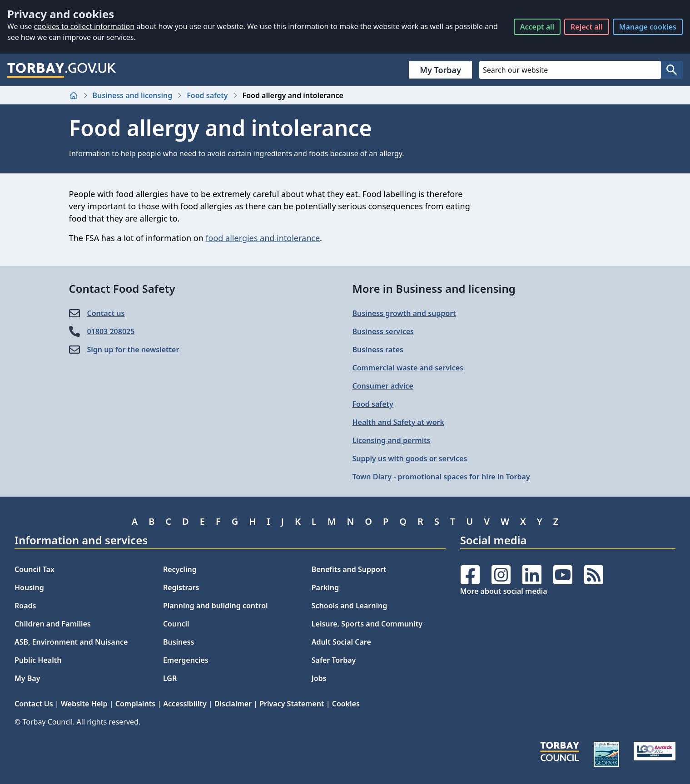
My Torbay (440, 70)
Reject (587, 27)
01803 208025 (111, 331)
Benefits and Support (349, 569)
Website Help (84, 704)
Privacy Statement (292, 704)
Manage (648, 27)
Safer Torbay (334, 660)
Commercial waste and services (408, 368)
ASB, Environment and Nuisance (71, 642)
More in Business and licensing (434, 288)
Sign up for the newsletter (133, 350)
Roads (25, 606)
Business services (383, 331)
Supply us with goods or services (410, 459)
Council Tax (35, 569)
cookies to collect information (84, 26)
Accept (537, 27)
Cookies (346, 704)
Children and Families (53, 624)
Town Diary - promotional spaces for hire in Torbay (441, 477)
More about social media (504, 591)
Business (179, 642)
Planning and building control (216, 606)
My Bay (27, 678)
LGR (170, 678)
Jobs (319, 678)
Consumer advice (383, 386)
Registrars (181, 587)
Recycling (180, 569)
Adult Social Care (341, 642)
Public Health (38, 660)
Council (176, 624)
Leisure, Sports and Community (367, 624)
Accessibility (185, 704)
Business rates (378, 350)
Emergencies (186, 660)
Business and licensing (133, 95)
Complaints (135, 704)
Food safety (207, 95)
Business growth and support (404, 313)
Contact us (106, 313)
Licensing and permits (392, 440)
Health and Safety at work (398, 422)
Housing (29, 587)
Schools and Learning (349, 606)
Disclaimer (233, 704)
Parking (325, 587)
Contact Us (34, 704)
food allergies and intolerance (263, 238)
